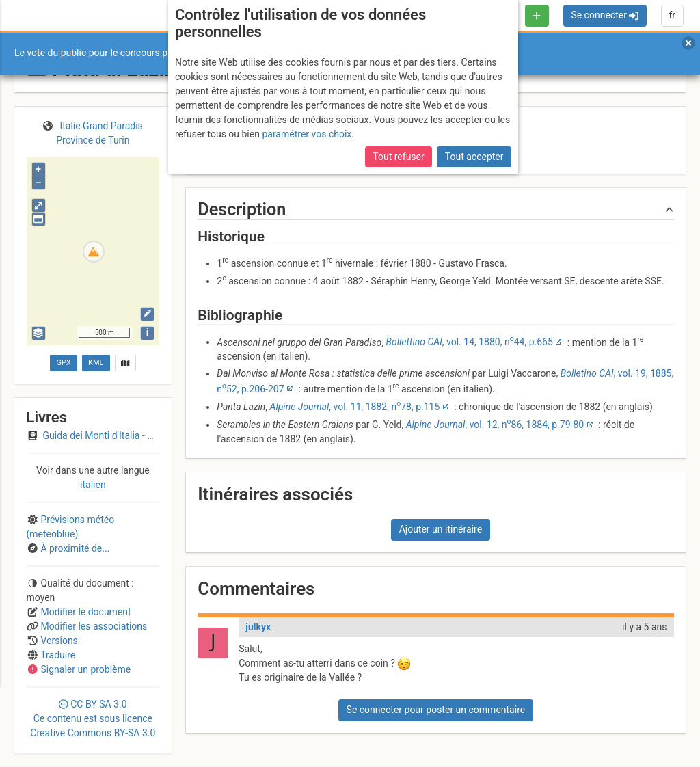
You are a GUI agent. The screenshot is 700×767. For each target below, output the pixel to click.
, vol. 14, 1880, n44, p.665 (470, 342)
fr (672, 15)
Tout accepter (474, 157)
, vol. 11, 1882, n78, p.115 (355, 407)
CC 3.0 (93, 718)
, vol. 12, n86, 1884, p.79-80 (495, 425)
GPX (63, 363)
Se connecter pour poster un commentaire (436, 710)
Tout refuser (398, 157)
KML (96, 363)
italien (93, 485)
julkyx (258, 627)
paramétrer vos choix (307, 134)
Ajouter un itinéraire (441, 529)
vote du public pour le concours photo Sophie (122, 53)
